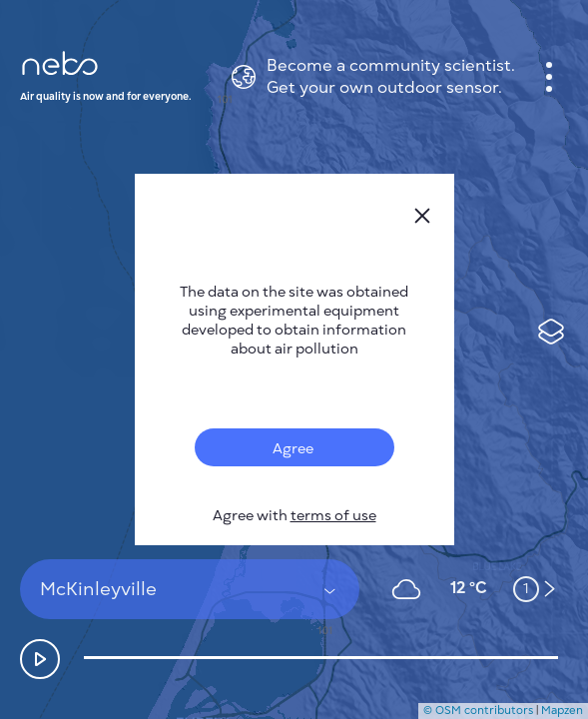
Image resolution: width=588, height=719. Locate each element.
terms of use (333, 516)
